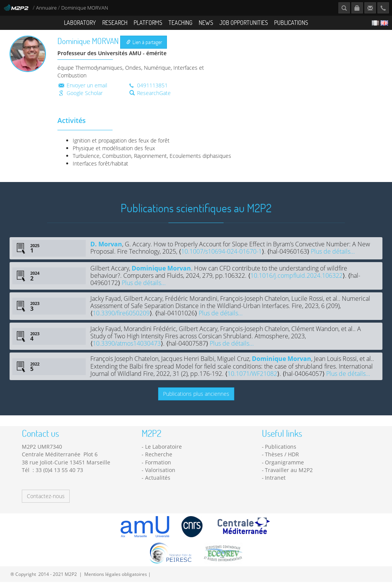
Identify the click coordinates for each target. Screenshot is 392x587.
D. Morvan (106, 249)
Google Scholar (80, 98)
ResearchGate (150, 98)
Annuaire (47, 8)
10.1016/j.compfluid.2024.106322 (296, 280)
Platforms (148, 22)
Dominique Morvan (161, 273)
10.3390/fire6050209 (121, 318)
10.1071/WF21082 (252, 379)
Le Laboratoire (163, 452)
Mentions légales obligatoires (116, 579)
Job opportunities (244, 22)
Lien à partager (144, 47)
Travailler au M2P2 (289, 475)
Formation (158, 467)
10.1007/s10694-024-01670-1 (221, 256)
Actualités (158, 483)
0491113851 (148, 90)
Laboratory (80, 22)
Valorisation (160, 475)
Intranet (275, 483)
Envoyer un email (82, 90)
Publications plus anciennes (196, 398)
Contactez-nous (46, 501)
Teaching (180, 22)
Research (115, 22)
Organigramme (284, 467)
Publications (291, 22)
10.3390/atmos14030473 (127, 348)
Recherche (159, 459)
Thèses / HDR (282, 459)
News (206, 22)
